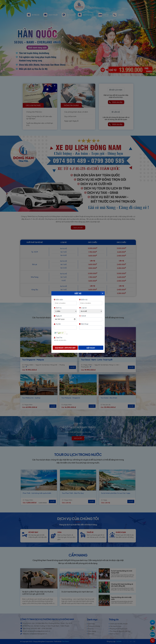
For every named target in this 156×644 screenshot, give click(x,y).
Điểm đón (65, 300)
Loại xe (83, 308)
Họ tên (65, 324)
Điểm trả (83, 300)
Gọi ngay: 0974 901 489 (65, 348)
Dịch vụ (58, 308)
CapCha (78, 337)
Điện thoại (90, 324)
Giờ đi (90, 316)
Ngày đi (65, 316)
